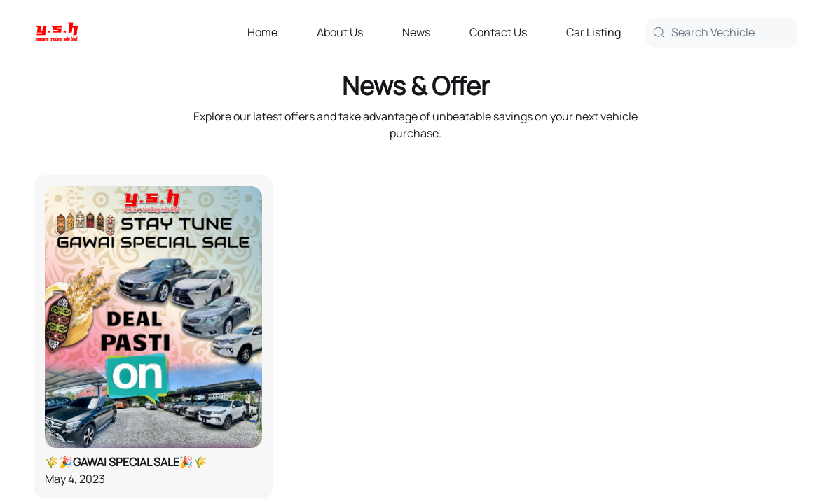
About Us (340, 32)
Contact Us (498, 32)
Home (262, 32)
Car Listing (593, 32)
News (416, 32)
